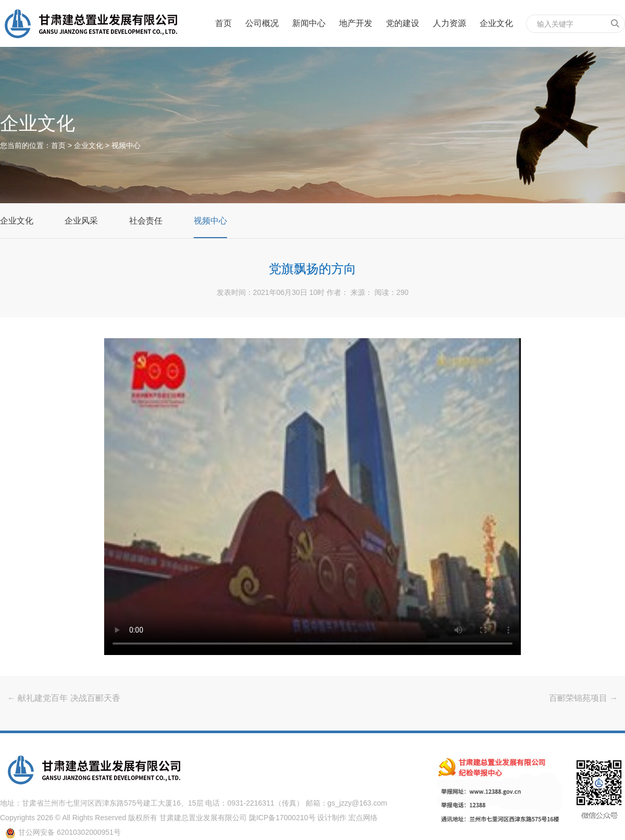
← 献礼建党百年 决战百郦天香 (64, 698)
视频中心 (126, 145)
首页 (223, 23)
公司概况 (262, 23)
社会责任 (146, 221)
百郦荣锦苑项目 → (583, 698)
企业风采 (81, 221)
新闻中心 (309, 23)
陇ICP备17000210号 (282, 818)
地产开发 (356, 23)
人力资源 (449, 23)
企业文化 (496, 23)
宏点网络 (363, 818)
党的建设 (403, 23)
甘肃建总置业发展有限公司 (203, 818)
